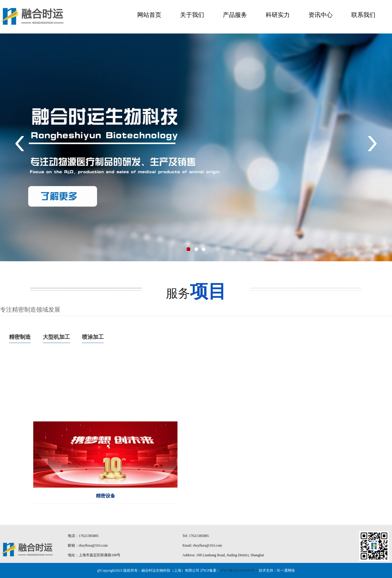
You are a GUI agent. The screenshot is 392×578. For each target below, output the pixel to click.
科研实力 (278, 15)
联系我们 (363, 15)
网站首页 (149, 15)
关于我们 (192, 15)
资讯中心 (321, 15)
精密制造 (20, 337)
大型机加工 (56, 337)
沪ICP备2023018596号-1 (239, 570)
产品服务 (235, 15)
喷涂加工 (93, 337)
